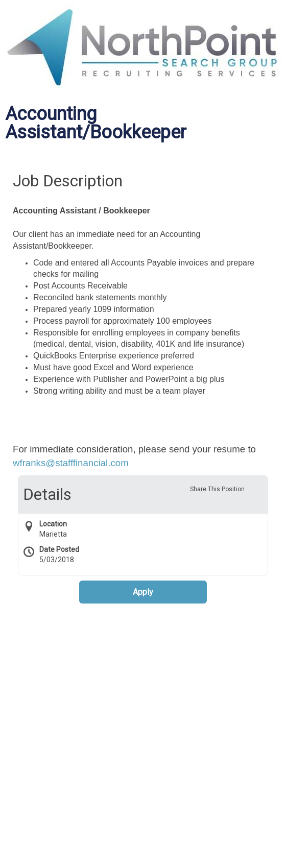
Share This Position (217, 489)
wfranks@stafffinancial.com (71, 463)
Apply (143, 592)
